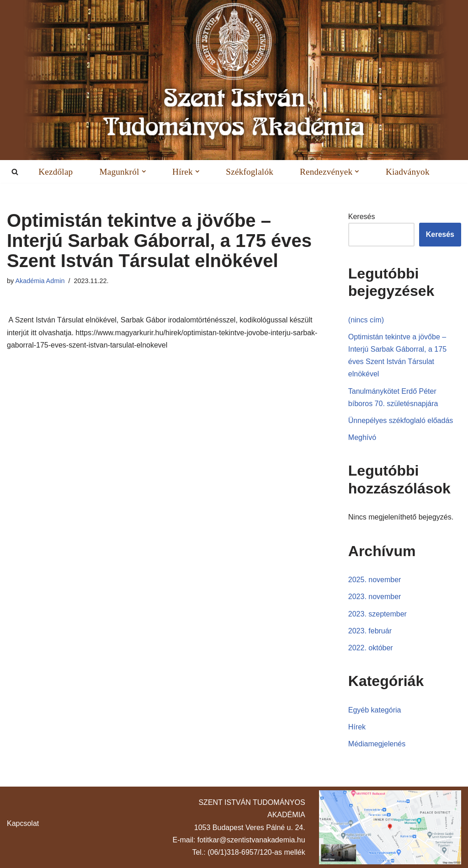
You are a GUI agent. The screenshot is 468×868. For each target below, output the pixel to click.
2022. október (371, 648)
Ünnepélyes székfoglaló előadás (401, 421)
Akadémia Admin (40, 281)
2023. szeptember (378, 614)
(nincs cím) (366, 320)
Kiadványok (408, 171)
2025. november (375, 580)
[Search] (15, 172)
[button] (144, 171)
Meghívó (362, 437)
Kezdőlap (56, 171)
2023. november (375, 597)
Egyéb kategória (375, 710)
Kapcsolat (23, 823)
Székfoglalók (250, 171)
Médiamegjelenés (377, 744)
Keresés (362, 217)
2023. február (370, 631)
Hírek (357, 727)
